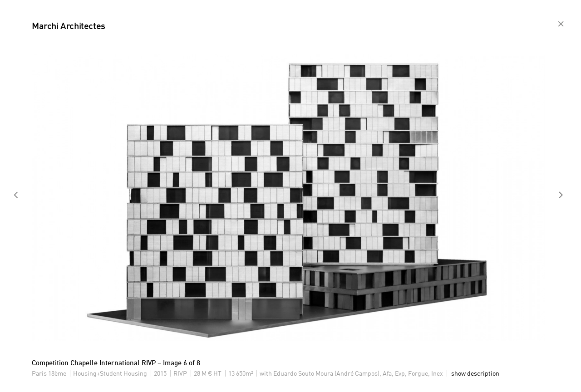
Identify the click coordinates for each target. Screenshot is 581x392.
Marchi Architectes (69, 27)
